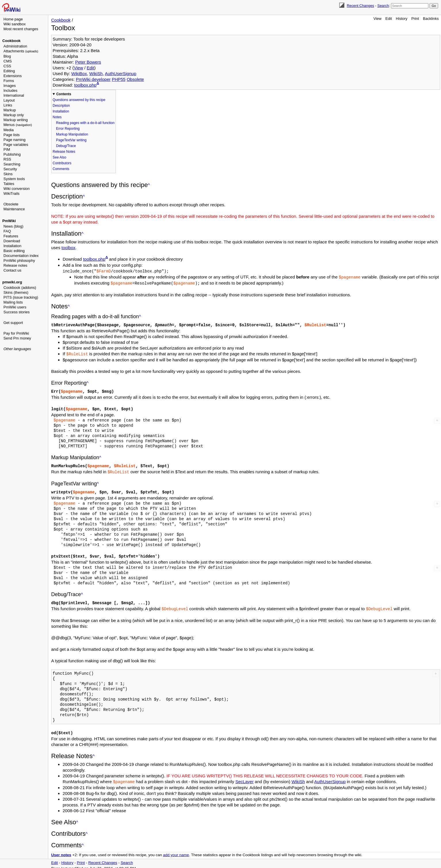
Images (10, 86)
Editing (9, 71)
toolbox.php (85, 85)
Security (10, 169)
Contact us (12, 270)
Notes (57, 117)
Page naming (15, 140)
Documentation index (21, 256)
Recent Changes (360, 6)
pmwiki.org (12, 282)
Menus (18, 125)
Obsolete (11, 204)
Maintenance (14, 209)
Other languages (17, 349)
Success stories (17, 312)
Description (61, 106)
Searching (12, 164)
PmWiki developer (93, 79)
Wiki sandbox (15, 24)
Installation (12, 246)
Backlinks (431, 19)
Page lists (11, 135)
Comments (61, 169)
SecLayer (245, 778)
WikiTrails (11, 193)
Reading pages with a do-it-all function (85, 123)
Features (11, 236)
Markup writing (16, 120)
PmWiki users (15, 307)
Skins (8, 174)
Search (383, 6)
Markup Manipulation (72, 134)
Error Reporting (68, 129)
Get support (13, 323)
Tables (9, 184)
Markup (10, 110)
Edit (389, 19)
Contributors (62, 163)
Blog (7, 56)
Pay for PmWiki (16, 333)
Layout (9, 100)
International (14, 95)
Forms (9, 81)
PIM (7, 149)
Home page (13, 19)
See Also (59, 157)
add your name (176, 851)
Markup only (14, 115)
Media (8, 130)
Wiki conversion (17, 189)
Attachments (21, 51)
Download (12, 241)
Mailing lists (13, 302)
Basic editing (14, 251)
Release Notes (64, 152)
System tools (14, 179)
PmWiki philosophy (19, 261)
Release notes (15, 265)
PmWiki (9, 221)
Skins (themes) (16, 292)
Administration (15, 46)
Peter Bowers (88, 62)
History (402, 19)
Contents (64, 94)
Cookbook (11, 41)
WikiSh (96, 74)
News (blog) (13, 226)
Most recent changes (21, 29)
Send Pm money (17, 338)
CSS (7, 66)
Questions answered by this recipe (79, 100)
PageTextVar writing (71, 140)
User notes (61, 851)
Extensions (13, 76)
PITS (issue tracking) (21, 297)
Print (415, 19)
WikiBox (79, 74)
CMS (8, 61)
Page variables (16, 145)
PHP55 (119, 79)
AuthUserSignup (121, 74)
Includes (10, 90)
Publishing (12, 154)
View (377, 19)
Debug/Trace (66, 146)
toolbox (68, 248)
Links (8, 105)
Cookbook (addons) (20, 288)
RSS (7, 159)
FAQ (7, 231)
